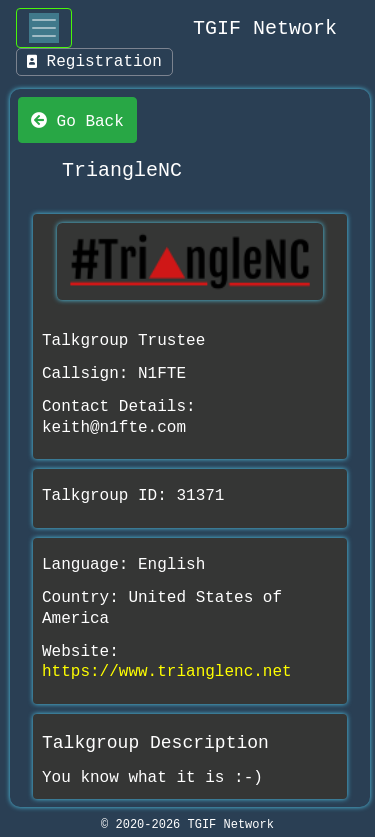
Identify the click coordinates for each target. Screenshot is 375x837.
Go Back (77, 120)
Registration (94, 62)
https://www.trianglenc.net (167, 672)
